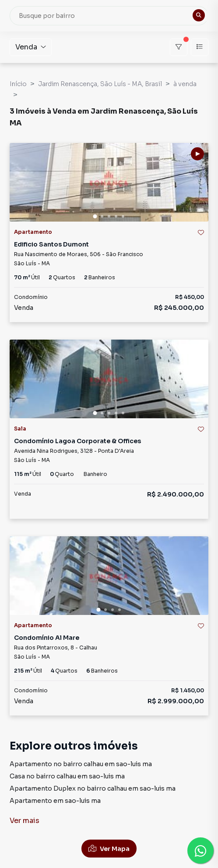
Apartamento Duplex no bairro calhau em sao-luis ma (93, 788)
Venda (31, 47)
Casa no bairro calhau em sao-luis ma (67, 776)
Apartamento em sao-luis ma (55, 801)
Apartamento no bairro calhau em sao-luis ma (81, 764)
